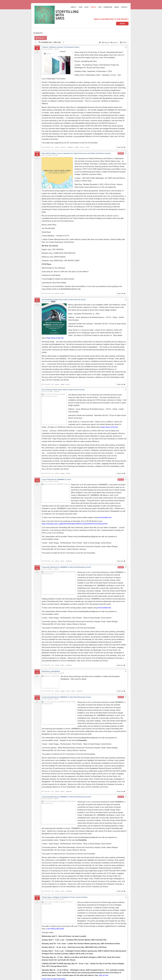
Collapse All (106, 42)
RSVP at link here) (107, 389)
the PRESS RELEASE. (78, 842)
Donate (122, 24)
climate (57, 147)
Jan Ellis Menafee (48, 220)
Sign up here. (104, 888)
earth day (63, 147)
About (74, 7)
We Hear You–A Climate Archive (112, 188)
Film (100, 7)
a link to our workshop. (56, 496)
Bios (81, 7)
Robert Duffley (116, 231)
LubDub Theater (48, 231)
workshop (69, 524)
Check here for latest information (54, 892)
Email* (44, 958)
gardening (70, 147)
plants (82, 147)
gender (77, 147)
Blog (87, 7)
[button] (118, 906)
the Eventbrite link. (105, 480)
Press (117, 7)
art (53, 147)
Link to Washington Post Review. (54, 79)
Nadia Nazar (46, 224)
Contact (124, 7)
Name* (44, 948)
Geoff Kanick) (69, 234)
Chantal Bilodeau (48, 228)
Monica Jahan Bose (49, 217)
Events (93, 7)
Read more (121, 147)
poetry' (87, 147)
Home (36, 938)
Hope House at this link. (50, 319)
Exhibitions (108, 7)
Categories (41, 38)
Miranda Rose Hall (61, 231)
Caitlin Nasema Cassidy (78, 231)
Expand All (114, 42)
